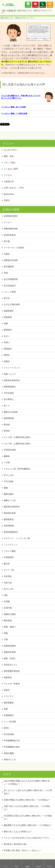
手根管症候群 (10, 450)
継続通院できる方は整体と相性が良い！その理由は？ (28, 825)
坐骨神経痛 (9, 526)
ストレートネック (12, 368)
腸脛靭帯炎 (9, 519)
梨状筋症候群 (10, 513)
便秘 (7, 633)
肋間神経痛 (9, 418)
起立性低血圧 (10, 286)
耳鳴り (7, 342)
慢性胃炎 (9, 620)
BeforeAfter (9, 194)
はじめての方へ (11, 150)
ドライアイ (9, 696)
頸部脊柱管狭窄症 (12, 380)
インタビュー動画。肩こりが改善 (13, 107)
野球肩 (7, 425)
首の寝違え (9, 399)
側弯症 (7, 355)
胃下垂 (7, 241)
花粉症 (7, 690)
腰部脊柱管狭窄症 (12, 507)
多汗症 (7, 298)
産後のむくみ (10, 760)
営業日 (7, 200)
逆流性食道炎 (10, 235)
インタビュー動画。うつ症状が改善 (14, 113)
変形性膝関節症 (11, 532)
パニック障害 (10, 292)
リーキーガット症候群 (14, 248)
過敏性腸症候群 (11, 229)
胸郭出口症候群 (11, 412)
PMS (6, 273)
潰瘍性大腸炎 (10, 614)
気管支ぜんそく (11, 665)
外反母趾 (8, 576)
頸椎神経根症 (10, 387)
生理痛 (7, 602)
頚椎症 (7, 361)
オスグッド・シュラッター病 (17, 538)
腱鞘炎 (7, 456)
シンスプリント (11, 545)
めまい (7, 336)
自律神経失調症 (11, 216)
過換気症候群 (10, 652)
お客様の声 (12, 10)
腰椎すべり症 (10, 500)
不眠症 (7, 254)
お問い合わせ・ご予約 (14, 188)
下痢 (6, 639)
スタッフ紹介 (10, 163)
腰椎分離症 (9, 494)
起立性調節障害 (11, 279)
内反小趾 (8, 583)
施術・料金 (9, 156)
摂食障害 (8, 317)
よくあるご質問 (11, 169)
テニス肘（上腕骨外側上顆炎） (18, 437)
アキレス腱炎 (10, 551)
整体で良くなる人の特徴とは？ (18, 832)
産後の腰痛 (10, 753)
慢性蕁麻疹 (9, 703)
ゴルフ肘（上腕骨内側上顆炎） (18, 444)
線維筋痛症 (9, 311)
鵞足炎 (7, 564)
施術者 (27, 866)
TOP (3, 10)
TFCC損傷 (8, 481)
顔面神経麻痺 (10, 646)
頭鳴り (8, 728)
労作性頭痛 (9, 734)
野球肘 (7, 431)
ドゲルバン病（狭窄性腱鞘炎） (18, 469)
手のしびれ (9, 475)
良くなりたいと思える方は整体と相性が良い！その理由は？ (28, 792)
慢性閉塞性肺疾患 (12, 671)
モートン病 (9, 570)
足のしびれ (9, 589)
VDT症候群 (9, 393)
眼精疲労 (8, 330)
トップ (6, 866)
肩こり (7, 406)
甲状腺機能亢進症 (13, 747)
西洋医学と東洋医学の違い (16, 844)
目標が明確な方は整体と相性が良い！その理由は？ (27, 800)
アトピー (8, 222)
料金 (17, 866)
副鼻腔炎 (8, 677)
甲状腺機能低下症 (12, 741)
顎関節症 (8, 349)
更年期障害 (9, 267)
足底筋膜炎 (9, 557)
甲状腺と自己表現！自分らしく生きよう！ (23, 850)
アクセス (49, 866)
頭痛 (6, 323)
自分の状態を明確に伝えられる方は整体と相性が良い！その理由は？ (27, 782)
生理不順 (8, 608)
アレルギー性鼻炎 (12, 684)
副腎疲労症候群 (11, 260)
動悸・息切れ (10, 658)
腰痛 (6, 488)
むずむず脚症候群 (12, 304)
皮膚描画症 (9, 715)
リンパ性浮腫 (11, 722)
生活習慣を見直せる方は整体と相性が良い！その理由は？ (28, 817)
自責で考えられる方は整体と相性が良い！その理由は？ (27, 808)
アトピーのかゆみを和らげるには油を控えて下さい (27, 838)
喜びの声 (38, 866)
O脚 (6, 595)
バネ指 (7, 462)
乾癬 (6, 709)
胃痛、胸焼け (10, 627)
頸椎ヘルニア (10, 374)
